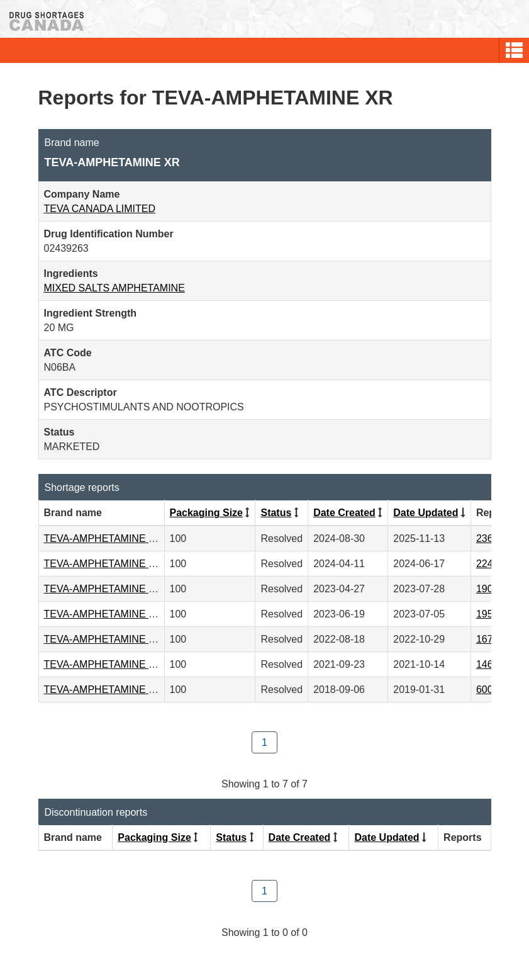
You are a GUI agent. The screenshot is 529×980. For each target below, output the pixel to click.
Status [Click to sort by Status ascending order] (276, 513)
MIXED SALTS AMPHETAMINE (114, 288)
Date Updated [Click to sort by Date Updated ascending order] (426, 513)
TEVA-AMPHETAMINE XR (103, 538)
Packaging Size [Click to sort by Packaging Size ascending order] (207, 513)
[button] (514, 50)
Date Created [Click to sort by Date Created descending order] (344, 513)
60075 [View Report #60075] (490, 690)
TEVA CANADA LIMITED (100, 209)
